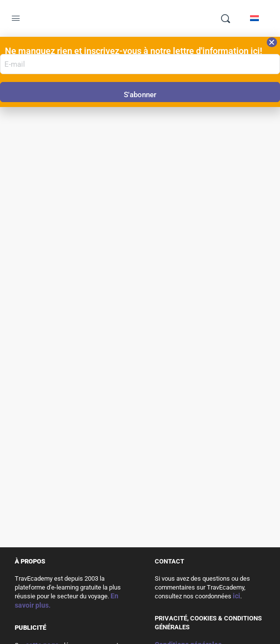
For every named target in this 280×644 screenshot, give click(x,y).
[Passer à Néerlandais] (254, 18)
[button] (272, 42)
